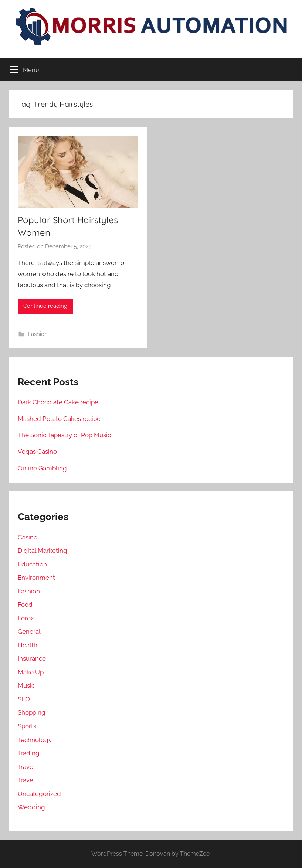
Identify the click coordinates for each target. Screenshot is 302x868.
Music (26, 685)
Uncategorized (39, 794)
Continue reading (45, 306)
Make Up (31, 672)
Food (25, 605)
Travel (26, 767)
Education (32, 564)
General (29, 632)
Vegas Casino (37, 452)
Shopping (32, 712)
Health (28, 645)
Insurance (32, 658)
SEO (24, 699)
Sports (27, 726)
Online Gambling (42, 468)
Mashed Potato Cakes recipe (59, 419)
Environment (36, 578)
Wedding (31, 807)
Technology (35, 740)
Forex (26, 618)
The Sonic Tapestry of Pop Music (64, 435)
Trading (29, 753)
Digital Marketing (43, 551)
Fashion (38, 334)
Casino (28, 537)
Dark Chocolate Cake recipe (58, 402)
